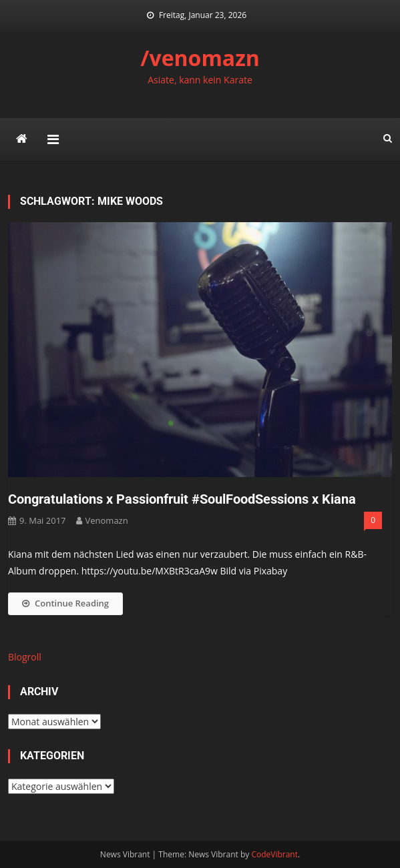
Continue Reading (65, 603)
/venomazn (200, 58)
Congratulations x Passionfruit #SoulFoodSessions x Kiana (182, 499)
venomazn (107, 520)
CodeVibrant (274, 854)
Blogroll (25, 657)
